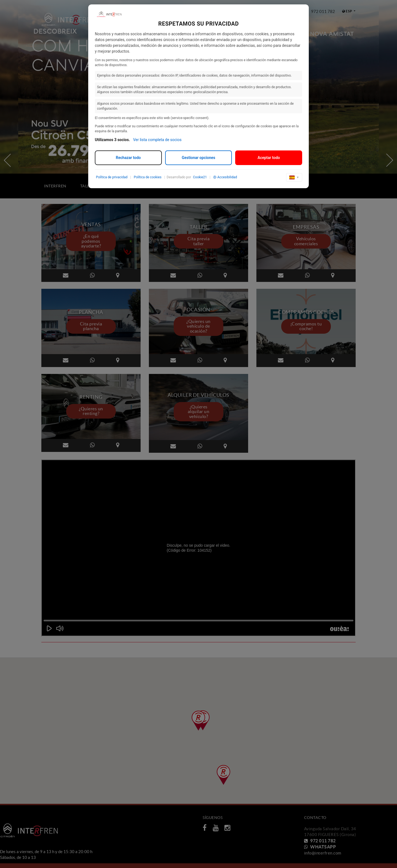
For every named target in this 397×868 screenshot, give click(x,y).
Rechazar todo (128, 158)
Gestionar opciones (198, 158)
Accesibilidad (225, 177)
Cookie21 (200, 177)
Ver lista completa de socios (157, 140)
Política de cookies (148, 177)
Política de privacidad (112, 177)
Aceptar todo (269, 158)
